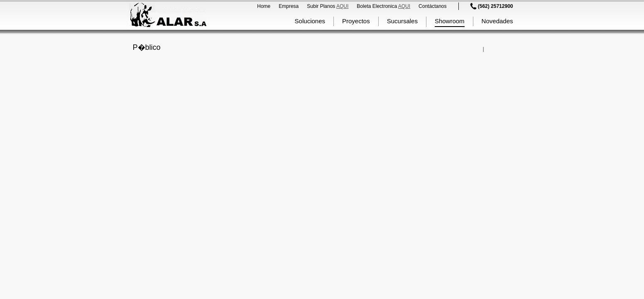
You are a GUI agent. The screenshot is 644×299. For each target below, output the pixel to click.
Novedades (497, 21)
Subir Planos (328, 6)
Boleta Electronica (383, 6)
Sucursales (402, 21)
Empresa (289, 6)
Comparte (479, 49)
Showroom (450, 21)
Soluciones (310, 21)
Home (264, 6)
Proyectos (356, 21)
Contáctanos (432, 6)
